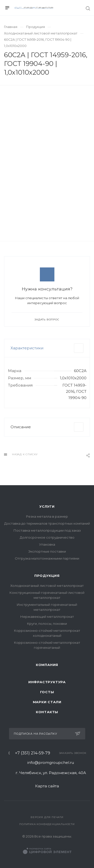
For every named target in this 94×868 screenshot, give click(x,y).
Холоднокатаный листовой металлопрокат (47, 586)
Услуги (47, 506)
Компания (47, 665)
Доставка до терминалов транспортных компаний (47, 523)
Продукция (47, 576)
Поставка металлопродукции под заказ (47, 530)
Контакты (47, 712)
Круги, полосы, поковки (47, 624)
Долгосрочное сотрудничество (47, 537)
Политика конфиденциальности (47, 824)
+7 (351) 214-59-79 (33, 753)
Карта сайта (47, 786)
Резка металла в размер (47, 516)
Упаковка (47, 544)
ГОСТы (47, 692)
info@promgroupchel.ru (51, 762)
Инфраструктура (47, 682)
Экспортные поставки (47, 551)
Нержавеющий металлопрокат (47, 617)
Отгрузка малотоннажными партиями (47, 558)
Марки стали (47, 702)
